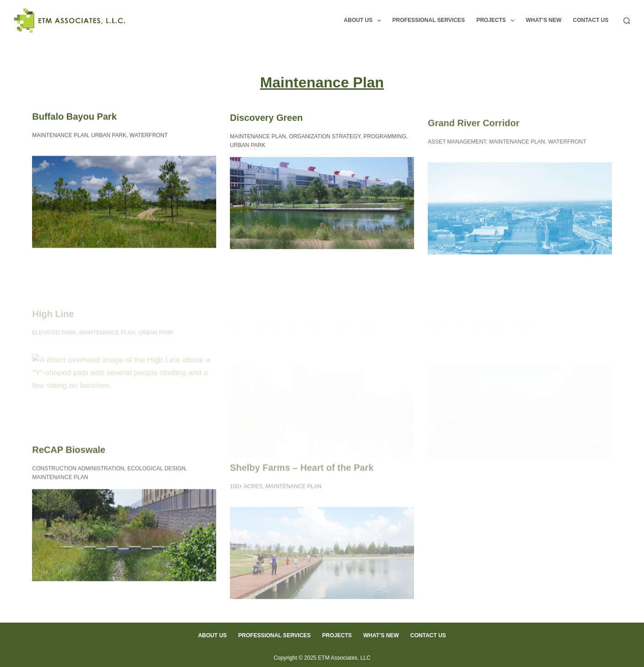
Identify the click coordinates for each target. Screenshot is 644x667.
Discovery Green (266, 119)
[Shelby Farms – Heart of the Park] (322, 574)
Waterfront (149, 136)
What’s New (544, 20)
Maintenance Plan (60, 136)
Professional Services (429, 20)
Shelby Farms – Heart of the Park (302, 488)
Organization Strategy (325, 138)
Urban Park (109, 136)
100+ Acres (246, 507)
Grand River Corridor (474, 131)
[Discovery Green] (322, 205)
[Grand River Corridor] (520, 217)
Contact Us (591, 20)
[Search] (627, 21)
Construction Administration (78, 474)
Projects (497, 21)
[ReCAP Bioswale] (124, 540)
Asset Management (457, 150)
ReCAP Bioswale (69, 455)
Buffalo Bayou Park (74, 117)
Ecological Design (156, 474)
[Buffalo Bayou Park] (124, 202)
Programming (385, 138)
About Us (364, 21)
